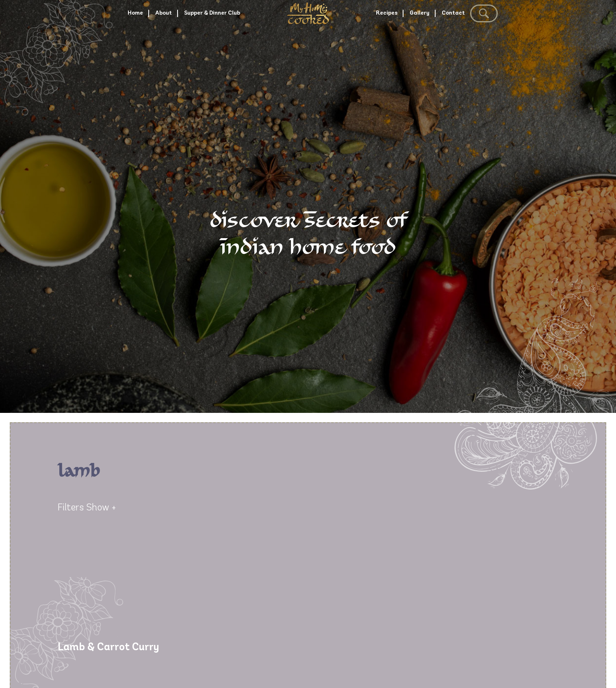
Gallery (441, 42)
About (124, 42)
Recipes (394, 42)
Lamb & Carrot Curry (108, 648)
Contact (489, 42)
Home (82, 42)
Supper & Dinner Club (196, 42)
